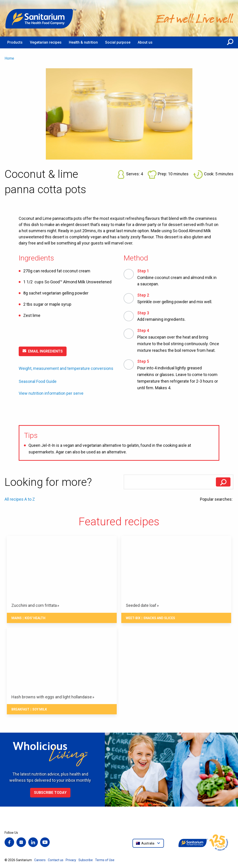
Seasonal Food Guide (38, 381)
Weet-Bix (133, 618)
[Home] (41, 18)
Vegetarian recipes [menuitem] (46, 42)
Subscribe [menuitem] (86, 860)
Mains (17, 618)
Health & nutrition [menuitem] (83, 42)
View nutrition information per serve (51, 393)
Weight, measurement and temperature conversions (66, 368)
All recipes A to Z (20, 499)
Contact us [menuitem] (56, 860)
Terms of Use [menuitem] (105, 860)
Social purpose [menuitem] (118, 42)
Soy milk (40, 709)
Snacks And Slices (159, 618)
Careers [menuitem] (40, 860)
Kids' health (35, 618)
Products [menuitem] (15, 42)
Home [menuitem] (9, 58)
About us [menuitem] (145, 42)
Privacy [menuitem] (71, 860)
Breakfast (20, 709)
